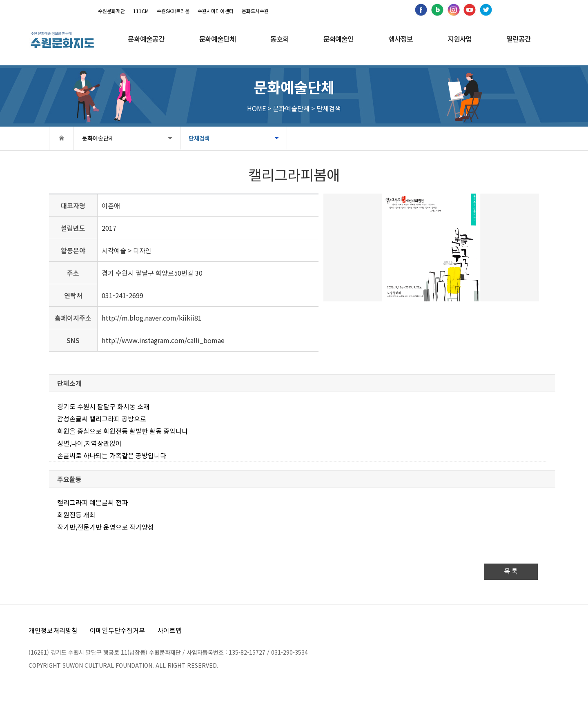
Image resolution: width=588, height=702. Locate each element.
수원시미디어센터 (216, 11)
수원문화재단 (111, 11)
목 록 (511, 572)
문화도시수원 (255, 11)
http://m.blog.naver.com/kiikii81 (152, 318)
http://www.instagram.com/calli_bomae (163, 340)
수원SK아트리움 (173, 11)
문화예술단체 (98, 138)
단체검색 (199, 138)
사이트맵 (169, 630)
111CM (141, 11)
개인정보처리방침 (53, 630)
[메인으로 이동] (62, 40)
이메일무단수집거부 (117, 630)
